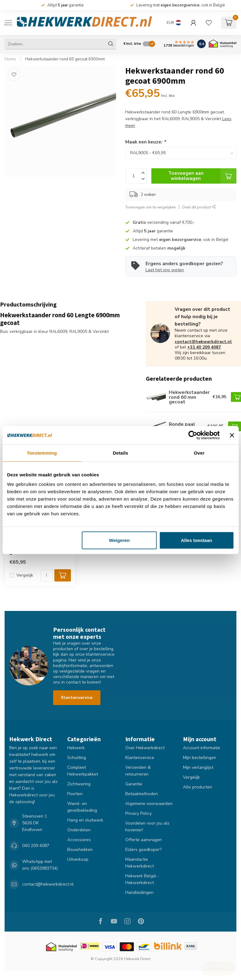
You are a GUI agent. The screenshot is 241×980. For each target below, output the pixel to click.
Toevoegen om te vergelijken (151, 207)
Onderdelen (79, 830)
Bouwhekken (80, 850)
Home (10, 59)
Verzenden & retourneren (138, 771)
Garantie (134, 784)
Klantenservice (77, 698)
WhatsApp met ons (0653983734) (40, 865)
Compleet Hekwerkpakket (83, 771)
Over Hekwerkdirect (145, 748)
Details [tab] (121, 453)
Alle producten (198, 787)
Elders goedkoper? (143, 850)
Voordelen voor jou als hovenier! (147, 827)
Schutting (77, 758)
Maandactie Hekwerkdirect (140, 863)
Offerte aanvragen (144, 840)
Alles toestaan (196, 540)
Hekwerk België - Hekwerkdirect (142, 879)
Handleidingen (139, 892)
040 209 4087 (36, 846)
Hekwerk (76, 748)
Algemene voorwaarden (149, 804)
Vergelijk (25, 575)
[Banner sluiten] (232, 435)
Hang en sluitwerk (85, 820)
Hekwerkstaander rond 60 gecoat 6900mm (65, 59)
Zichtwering (79, 784)
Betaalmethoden (142, 794)
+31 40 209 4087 (204, 347)
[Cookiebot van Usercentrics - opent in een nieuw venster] (193, 435)
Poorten (75, 794)
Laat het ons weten (165, 270)
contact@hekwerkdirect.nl (203, 342)
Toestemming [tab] (42, 453)
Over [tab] (199, 453)
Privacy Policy (138, 813)
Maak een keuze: (146, 142)
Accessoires (79, 840)
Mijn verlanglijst (198, 767)
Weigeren (119, 540)
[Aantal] (47, 575)
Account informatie (202, 748)
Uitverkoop (78, 859)
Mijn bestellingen (200, 758)
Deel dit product (199, 207)
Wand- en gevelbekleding (82, 807)
